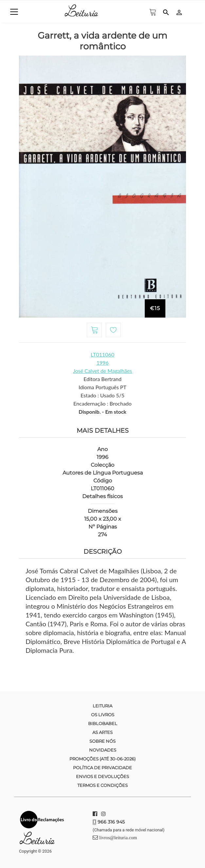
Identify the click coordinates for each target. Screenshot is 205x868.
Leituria (102, 706)
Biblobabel (103, 723)
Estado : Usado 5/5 (102, 395)
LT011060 (102, 354)
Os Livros (103, 715)
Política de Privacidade (102, 768)
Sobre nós (102, 741)
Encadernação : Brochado (102, 403)
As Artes (102, 732)
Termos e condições (102, 785)
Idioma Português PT (102, 387)
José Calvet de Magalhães (102, 371)
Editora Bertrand (102, 379)
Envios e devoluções (102, 776)
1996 (102, 363)
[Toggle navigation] (14, 12)
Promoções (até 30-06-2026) (102, 759)
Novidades (103, 750)
